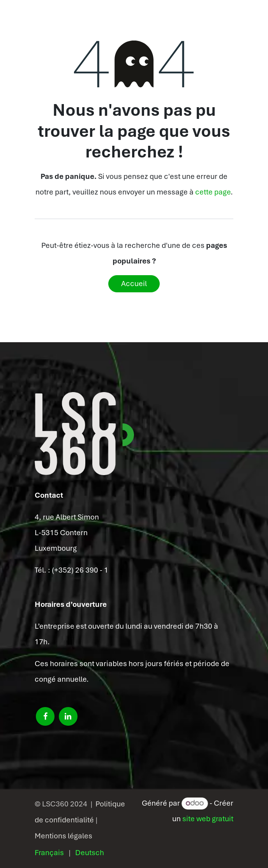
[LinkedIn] (68, 716)
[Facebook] (45, 716)
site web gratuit (208, 819)
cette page (213, 192)
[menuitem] (49, 853)
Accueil (134, 284)
